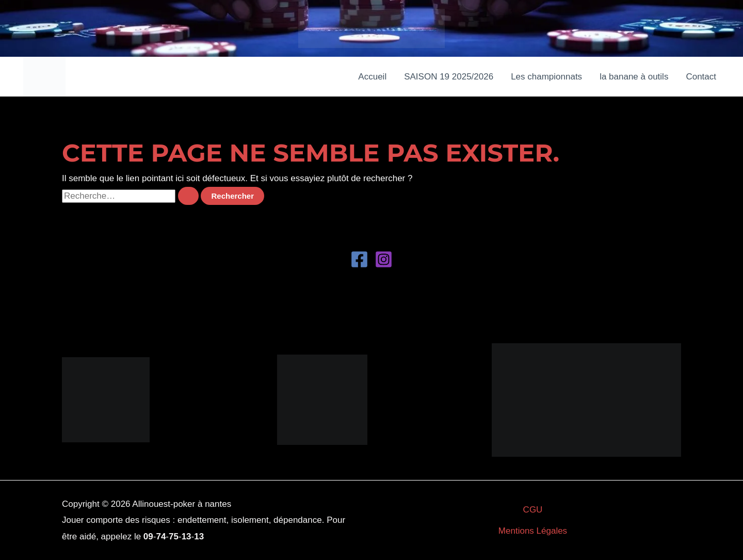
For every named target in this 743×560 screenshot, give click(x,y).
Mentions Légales (533, 531)
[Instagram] (384, 259)
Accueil (372, 77)
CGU (533, 510)
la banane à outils (634, 77)
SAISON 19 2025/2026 (449, 77)
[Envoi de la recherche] (188, 196)
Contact (701, 77)
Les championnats (546, 77)
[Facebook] (359, 259)
